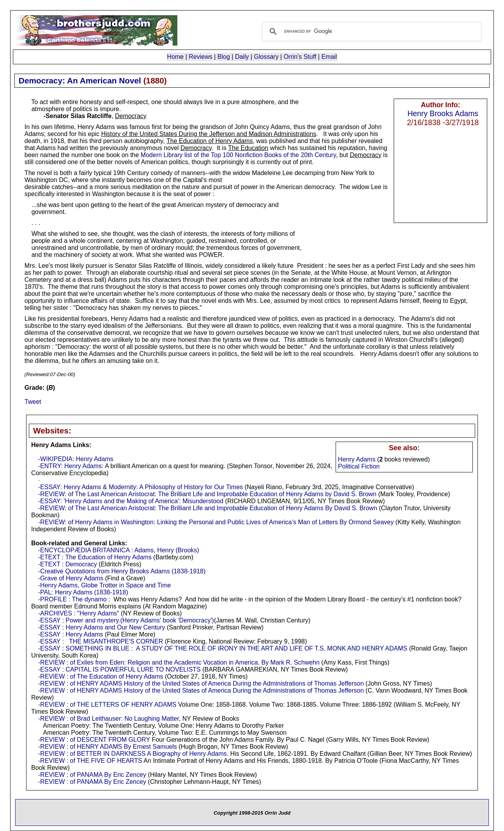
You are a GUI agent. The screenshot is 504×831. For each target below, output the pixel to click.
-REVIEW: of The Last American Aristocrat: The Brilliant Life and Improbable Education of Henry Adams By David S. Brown (208, 508)
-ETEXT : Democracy (68, 564)
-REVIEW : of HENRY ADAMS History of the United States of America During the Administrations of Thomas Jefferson (201, 683)
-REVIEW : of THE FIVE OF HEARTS (90, 761)
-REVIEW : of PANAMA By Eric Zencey (92, 775)
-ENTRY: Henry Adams (70, 466)
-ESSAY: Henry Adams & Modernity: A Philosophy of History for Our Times (141, 487)
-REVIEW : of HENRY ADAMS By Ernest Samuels (108, 747)
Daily (242, 57)
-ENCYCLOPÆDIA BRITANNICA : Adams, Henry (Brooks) (119, 550)
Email (329, 57)
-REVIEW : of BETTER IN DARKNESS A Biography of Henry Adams (133, 754)
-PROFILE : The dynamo (73, 599)
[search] (371, 32)
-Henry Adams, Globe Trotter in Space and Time (105, 585)
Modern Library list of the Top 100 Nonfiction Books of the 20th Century (238, 155)
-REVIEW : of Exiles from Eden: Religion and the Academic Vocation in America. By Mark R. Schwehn (179, 662)
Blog (224, 57)
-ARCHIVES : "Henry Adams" (79, 613)
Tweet (33, 402)
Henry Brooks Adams (443, 113)
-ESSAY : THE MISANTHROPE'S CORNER (101, 641)
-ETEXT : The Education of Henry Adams (95, 557)
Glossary (266, 57)
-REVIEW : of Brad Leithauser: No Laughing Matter (109, 719)
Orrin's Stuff (300, 57)
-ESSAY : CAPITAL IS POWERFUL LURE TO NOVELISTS (119, 669)
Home (176, 57)
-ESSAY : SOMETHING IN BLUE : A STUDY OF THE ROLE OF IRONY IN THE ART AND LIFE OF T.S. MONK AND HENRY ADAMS (223, 648)
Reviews (200, 57)
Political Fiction (359, 466)
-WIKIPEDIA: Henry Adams (76, 459)
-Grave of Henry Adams (71, 578)
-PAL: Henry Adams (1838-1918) (83, 592)
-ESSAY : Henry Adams (71, 634)
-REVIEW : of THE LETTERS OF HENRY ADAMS (107, 705)
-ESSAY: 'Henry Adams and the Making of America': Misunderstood (131, 501)
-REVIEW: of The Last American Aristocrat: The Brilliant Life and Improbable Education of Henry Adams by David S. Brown (207, 494)
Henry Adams (357, 459)
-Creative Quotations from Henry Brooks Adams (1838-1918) (122, 571)
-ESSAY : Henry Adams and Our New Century (102, 627)
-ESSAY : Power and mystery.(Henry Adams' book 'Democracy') (126, 620)
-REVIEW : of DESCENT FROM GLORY (94, 740)
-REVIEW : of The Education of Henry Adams (101, 676)
